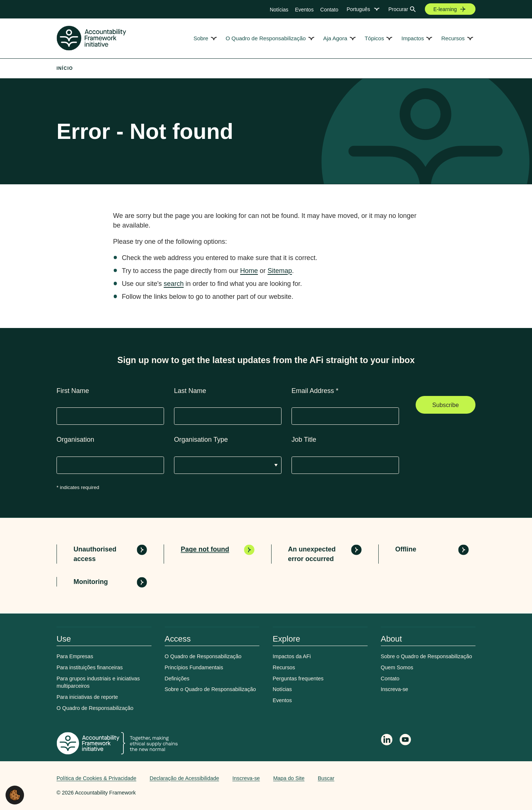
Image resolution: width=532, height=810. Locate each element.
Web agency (441, 778)
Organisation (75, 440)
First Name (73, 391)
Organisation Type (201, 440)
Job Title (304, 440)
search (174, 284)
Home (249, 271)
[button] (15, 794)
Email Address (315, 391)
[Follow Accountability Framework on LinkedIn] (387, 741)
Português (358, 9)
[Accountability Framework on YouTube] (406, 741)
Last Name (190, 391)
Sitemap (280, 271)
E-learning (445, 9)
